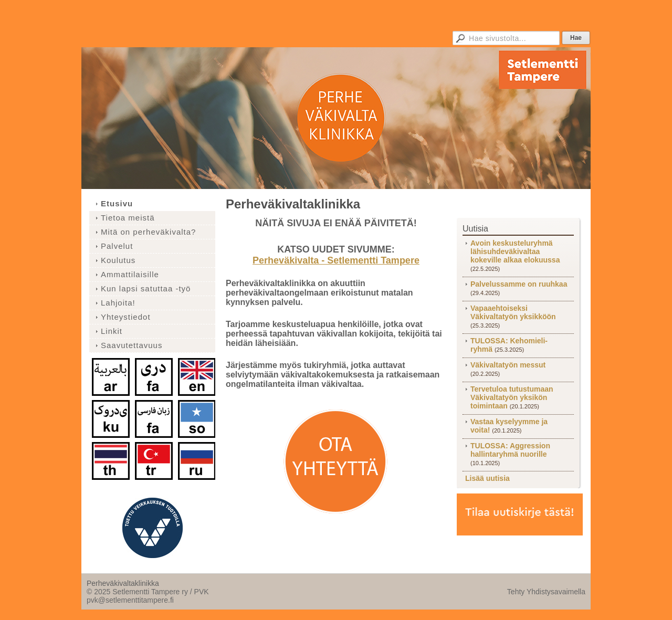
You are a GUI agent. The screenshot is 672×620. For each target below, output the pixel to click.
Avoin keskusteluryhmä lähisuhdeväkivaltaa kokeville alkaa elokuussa (515, 251)
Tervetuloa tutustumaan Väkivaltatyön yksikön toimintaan (512, 397)
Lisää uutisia (487, 478)
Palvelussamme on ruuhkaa (519, 284)
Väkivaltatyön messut (508, 365)
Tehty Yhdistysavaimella (546, 592)
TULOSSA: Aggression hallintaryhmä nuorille (510, 450)
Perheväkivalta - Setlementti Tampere (336, 260)
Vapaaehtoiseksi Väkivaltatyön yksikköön (513, 312)
